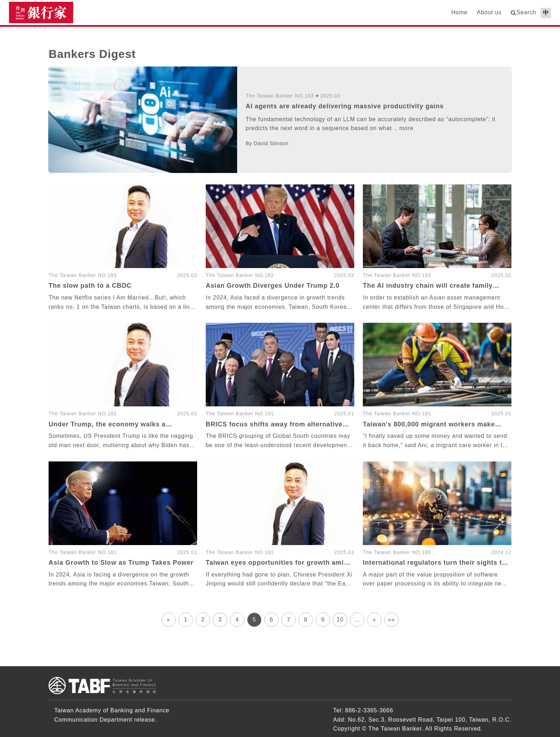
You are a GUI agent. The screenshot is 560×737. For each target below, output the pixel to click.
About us (489, 12)
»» (391, 620)
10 (340, 620)
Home (459, 12)
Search (526, 12)
